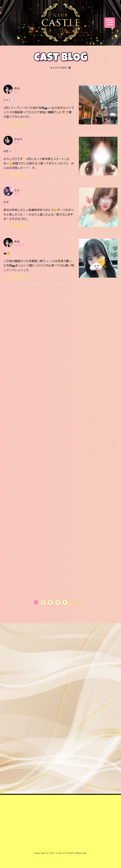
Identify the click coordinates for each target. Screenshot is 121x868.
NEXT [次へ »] (77, 602)
